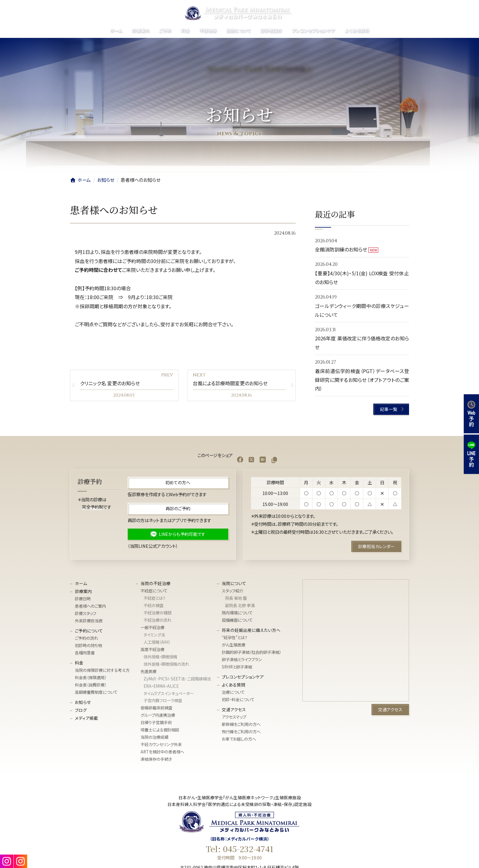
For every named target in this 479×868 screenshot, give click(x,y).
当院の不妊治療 (155, 583)
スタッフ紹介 (232, 591)
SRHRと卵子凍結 (237, 667)
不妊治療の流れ (157, 620)
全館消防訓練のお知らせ (341, 249)
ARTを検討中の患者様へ (162, 752)
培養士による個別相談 (160, 730)
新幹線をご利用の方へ (241, 724)
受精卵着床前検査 (156, 708)
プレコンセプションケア (243, 677)
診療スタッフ (86, 613)
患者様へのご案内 (90, 606)
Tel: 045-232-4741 (240, 849)
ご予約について (89, 631)
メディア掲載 (86, 718)
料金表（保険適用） (91, 678)
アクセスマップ (234, 717)
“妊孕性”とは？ (235, 637)
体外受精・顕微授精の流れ (166, 664)
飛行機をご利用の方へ (241, 732)
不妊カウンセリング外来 (161, 744)
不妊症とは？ (155, 598)
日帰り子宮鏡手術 (156, 722)
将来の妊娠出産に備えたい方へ (251, 630)
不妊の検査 (154, 605)
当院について (234, 583)
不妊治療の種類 (157, 613)
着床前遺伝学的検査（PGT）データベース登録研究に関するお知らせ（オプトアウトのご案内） (362, 380)
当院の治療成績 (154, 737)
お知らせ (83, 702)
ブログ (81, 710)
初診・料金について (238, 700)
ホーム (81, 583)
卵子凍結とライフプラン (242, 659)
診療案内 (83, 591)
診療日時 (83, 599)
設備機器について (237, 620)
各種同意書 (85, 653)
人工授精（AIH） (157, 642)
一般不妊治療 (152, 627)
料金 (79, 663)
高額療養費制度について (96, 692)
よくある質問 (234, 685)
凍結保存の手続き (156, 759)
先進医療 (148, 671)
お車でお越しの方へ (239, 739)
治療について (233, 692)
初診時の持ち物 (88, 645)
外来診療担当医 (89, 621)
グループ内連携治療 (158, 715)
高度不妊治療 (152, 649)
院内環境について (237, 613)
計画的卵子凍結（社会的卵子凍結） (251, 652)
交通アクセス (234, 709)
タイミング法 (154, 635)
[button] (391, 409)
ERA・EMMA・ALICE (161, 686)
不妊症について (154, 591)
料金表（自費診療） (91, 685)
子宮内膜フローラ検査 (163, 700)
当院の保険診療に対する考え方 (102, 670)
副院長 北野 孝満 (240, 605)
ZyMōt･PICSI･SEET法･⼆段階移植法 (177, 678)
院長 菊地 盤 (236, 598)
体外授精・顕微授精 (160, 657)
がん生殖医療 (234, 645)
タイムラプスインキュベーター (169, 693)
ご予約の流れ (86, 638)
